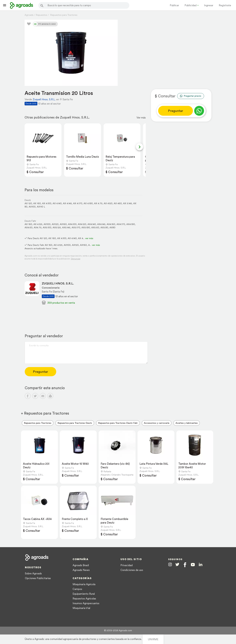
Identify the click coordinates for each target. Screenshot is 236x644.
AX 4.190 (88, 203)
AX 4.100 (47, 203)
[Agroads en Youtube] (193, 565)
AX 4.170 (78, 203)
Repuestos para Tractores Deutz (75, 423)
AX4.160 (111, 224)
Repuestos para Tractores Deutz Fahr (118, 423)
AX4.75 (38, 227)
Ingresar (209, 5)
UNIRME (153, 639)
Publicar (174, 5)
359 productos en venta (61, 303)
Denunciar (76, 259)
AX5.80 (104, 227)
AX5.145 (66, 227)
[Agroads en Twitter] (177, 564)
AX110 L (41, 207)
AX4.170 (121, 224)
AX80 (112, 227)
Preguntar (176, 111)
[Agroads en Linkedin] (201, 565)
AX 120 (28, 203)
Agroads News (81, 570)
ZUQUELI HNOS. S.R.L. (58, 283)
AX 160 (37, 203)
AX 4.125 (38, 224)
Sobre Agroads (33, 573)
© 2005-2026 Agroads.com (118, 630)
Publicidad (191, 5)
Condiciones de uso (132, 570)
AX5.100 (47, 227)
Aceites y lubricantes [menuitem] (187, 423)
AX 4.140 (57, 203)
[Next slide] (139, 147)
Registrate (225, 5)
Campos (77, 589)
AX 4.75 (98, 203)
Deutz (28, 200)
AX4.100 (72, 224)
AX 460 (118, 203)
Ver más (141, 117)
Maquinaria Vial (81, 608)
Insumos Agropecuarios (86, 603)
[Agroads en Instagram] (170, 564)
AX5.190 (86, 227)
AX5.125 (57, 227)
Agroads (29, 15)
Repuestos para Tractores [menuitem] (38, 423)
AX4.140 (92, 224)
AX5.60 (95, 227)
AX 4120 (108, 203)
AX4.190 (131, 224)
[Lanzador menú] (5, 5)
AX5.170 (76, 227)
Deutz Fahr (30, 221)
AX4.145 (101, 224)
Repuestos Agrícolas (84, 598)
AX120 (55, 224)
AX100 (32, 207)
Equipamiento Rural (84, 594)
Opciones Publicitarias (38, 578)
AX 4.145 (67, 203)
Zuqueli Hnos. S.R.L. (44, 99)
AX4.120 (82, 224)
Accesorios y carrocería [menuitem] (157, 423)
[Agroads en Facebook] (185, 565)
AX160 (63, 224)
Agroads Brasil (81, 565)
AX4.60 (29, 227)
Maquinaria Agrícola (84, 584)
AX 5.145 (128, 203)
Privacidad (127, 565)
